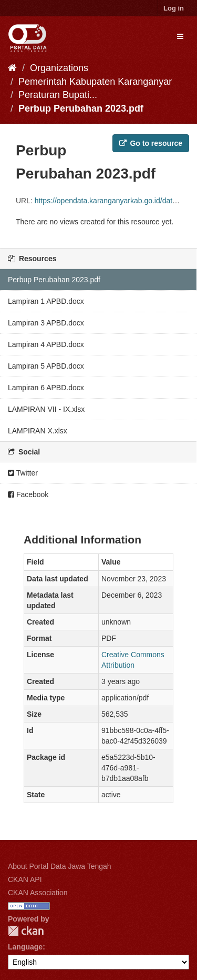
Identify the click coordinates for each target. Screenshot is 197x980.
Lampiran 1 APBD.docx (46, 301)
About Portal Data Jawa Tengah (60, 866)
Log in (174, 8)
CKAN (26, 931)
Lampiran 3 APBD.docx (46, 323)
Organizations (59, 68)
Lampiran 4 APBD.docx (46, 344)
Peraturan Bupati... (58, 95)
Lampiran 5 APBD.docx (46, 366)
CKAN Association (38, 893)
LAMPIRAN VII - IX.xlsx (46, 409)
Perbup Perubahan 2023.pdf (81, 108)
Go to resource (151, 143)
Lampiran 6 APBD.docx (46, 388)
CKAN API (25, 879)
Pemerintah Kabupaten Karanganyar (95, 82)
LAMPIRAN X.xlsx (38, 431)
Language (25, 947)
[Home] (12, 68)
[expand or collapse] (180, 36)
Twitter (23, 473)
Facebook (28, 494)
